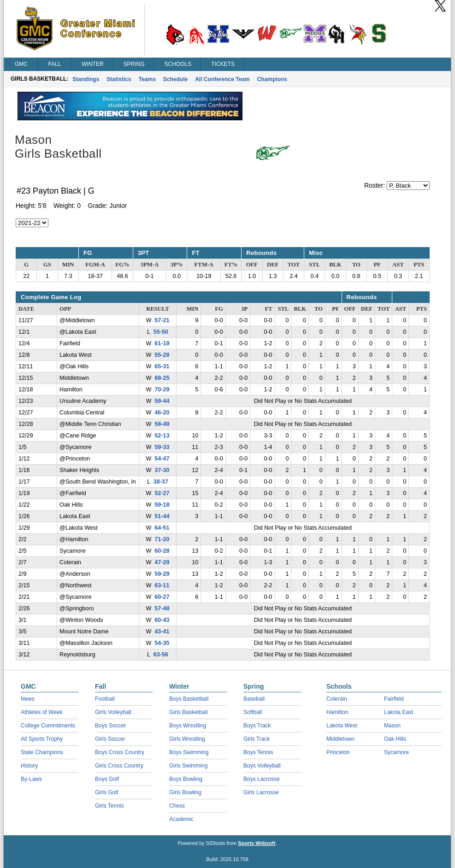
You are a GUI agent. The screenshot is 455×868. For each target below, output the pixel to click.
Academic (181, 819)
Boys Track (257, 726)
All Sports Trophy (42, 739)
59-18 (162, 505)
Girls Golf (106, 792)
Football (105, 699)
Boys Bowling (186, 779)
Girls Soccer (110, 739)
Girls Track (257, 739)
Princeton (338, 752)
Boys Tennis (258, 752)
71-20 (162, 539)
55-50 (161, 332)
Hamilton (337, 712)
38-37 (161, 482)
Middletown (340, 739)
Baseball (254, 699)
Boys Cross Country (120, 752)
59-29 (162, 574)
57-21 (162, 320)
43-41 (162, 632)
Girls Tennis (109, 806)
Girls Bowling (185, 792)
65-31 (162, 366)
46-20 (162, 413)
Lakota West (342, 726)
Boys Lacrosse (262, 779)
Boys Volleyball (262, 766)
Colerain (337, 699)
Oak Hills (395, 739)
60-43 (162, 620)
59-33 (162, 447)
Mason (392, 726)
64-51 (162, 528)
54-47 (162, 459)
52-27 (162, 493)
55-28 (162, 355)
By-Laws (31, 779)
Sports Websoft (257, 843)
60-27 (162, 597)
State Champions (42, 752)
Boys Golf (107, 779)
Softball (253, 712)
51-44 (162, 516)
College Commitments (48, 726)
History (29, 766)
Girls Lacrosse (261, 792)
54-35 (162, 643)
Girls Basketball (188, 712)
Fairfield (394, 699)
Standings (86, 79)
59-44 (162, 401)
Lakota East (399, 712)
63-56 (161, 655)
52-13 (162, 436)
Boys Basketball (189, 699)
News (28, 699)
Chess (177, 806)
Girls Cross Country (119, 766)
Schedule (175, 79)
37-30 (162, 470)
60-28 (162, 551)
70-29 (162, 390)
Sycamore (396, 752)
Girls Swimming (188, 766)
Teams (147, 79)
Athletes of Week (42, 712)
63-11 (162, 585)
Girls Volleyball (113, 712)
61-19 (162, 343)
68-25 (162, 378)
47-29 (162, 562)
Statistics (119, 79)
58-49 (162, 424)
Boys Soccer (110, 726)
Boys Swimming (189, 752)
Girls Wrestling (187, 739)
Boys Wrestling (188, 726)
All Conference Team (222, 79)
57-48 (162, 608)
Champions (272, 79)
